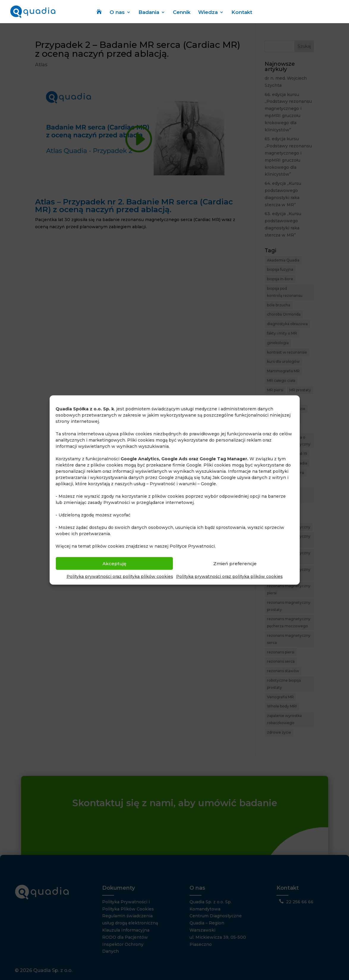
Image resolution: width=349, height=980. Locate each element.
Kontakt (242, 13)
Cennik (182, 13)
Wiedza (208, 13)
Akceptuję (114, 563)
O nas (117, 13)
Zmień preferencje (235, 563)
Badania (149, 13)
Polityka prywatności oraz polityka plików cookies (120, 576)
